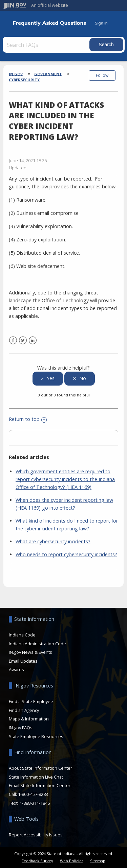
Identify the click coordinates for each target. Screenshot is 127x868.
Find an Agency (24, 710)
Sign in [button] (101, 23)
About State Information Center (40, 768)
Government (48, 74)
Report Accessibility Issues (36, 835)
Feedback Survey (37, 861)
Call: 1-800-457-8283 (28, 794)
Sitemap (98, 861)
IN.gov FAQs (21, 728)
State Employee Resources (36, 736)
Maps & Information (29, 719)
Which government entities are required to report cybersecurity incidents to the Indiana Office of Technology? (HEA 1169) (65, 479)
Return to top (28, 419)
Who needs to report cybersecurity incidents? (66, 554)
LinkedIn (33, 341)
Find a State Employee (31, 701)
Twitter (23, 341)
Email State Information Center (40, 785)
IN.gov (16, 74)
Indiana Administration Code (37, 644)
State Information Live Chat (36, 777)
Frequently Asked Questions (50, 23)
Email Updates (23, 661)
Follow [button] (102, 75)
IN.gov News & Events (30, 652)
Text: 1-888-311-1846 (29, 803)
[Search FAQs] (47, 45)
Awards (16, 669)
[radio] (48, 379)
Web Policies (72, 861)
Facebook (13, 341)
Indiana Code (22, 635)
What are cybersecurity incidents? (53, 541)
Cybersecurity (24, 80)
